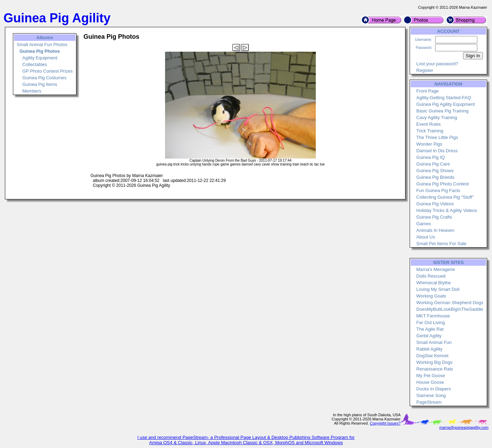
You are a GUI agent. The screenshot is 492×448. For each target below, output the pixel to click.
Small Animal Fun (434, 342)
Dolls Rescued (431, 276)
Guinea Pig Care (433, 164)
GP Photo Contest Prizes (47, 71)
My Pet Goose (431, 376)
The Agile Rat (430, 329)
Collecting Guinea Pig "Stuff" (445, 197)
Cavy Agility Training (437, 117)
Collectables (35, 64)
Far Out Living (431, 322)
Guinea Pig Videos (435, 204)
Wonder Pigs (429, 144)
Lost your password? (437, 64)
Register (425, 70)
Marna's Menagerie (436, 269)
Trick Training (430, 131)
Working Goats (431, 296)
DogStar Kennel (432, 356)
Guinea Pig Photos (40, 51)
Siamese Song (431, 395)
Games (424, 224)
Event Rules (428, 124)
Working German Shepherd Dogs (450, 303)
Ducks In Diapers (434, 389)
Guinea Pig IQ (431, 157)
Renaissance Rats (435, 369)
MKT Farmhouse (433, 316)
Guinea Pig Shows (435, 171)
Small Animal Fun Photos (42, 45)
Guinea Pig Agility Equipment (446, 104)
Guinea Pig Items (40, 84)
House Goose (430, 382)
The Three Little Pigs (437, 137)
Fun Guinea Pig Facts (438, 190)
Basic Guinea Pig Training (442, 111)
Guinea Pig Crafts (434, 217)
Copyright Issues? (385, 423)
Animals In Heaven (435, 230)
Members (32, 91)
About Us (426, 237)
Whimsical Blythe (434, 283)
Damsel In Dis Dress (437, 151)
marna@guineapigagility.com (464, 427)
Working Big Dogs (434, 362)
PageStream (429, 402)
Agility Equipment (40, 58)
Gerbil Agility (429, 336)
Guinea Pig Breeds (435, 177)
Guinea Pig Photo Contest (442, 184)
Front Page (427, 91)
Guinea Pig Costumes (44, 78)
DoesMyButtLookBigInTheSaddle (450, 309)
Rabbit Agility (429, 349)
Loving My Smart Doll (438, 289)
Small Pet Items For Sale (441, 244)
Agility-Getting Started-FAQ (444, 98)
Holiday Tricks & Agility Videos (447, 210)
